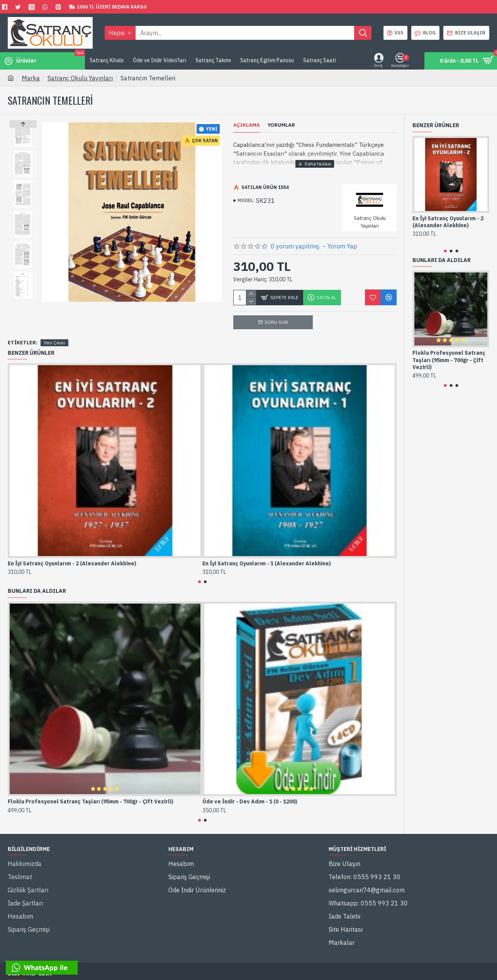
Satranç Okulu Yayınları (80, 78)
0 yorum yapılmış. (296, 237)
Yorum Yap (342, 237)
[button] (23, 296)
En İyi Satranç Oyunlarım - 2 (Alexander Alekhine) (72, 554)
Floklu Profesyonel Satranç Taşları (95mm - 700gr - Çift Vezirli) (91, 793)
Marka (31, 78)
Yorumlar (281, 125)
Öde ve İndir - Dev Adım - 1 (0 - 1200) (250, 793)
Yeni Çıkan (54, 333)
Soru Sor (276, 313)
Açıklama (247, 125)
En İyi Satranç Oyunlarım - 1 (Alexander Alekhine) (267, 554)
